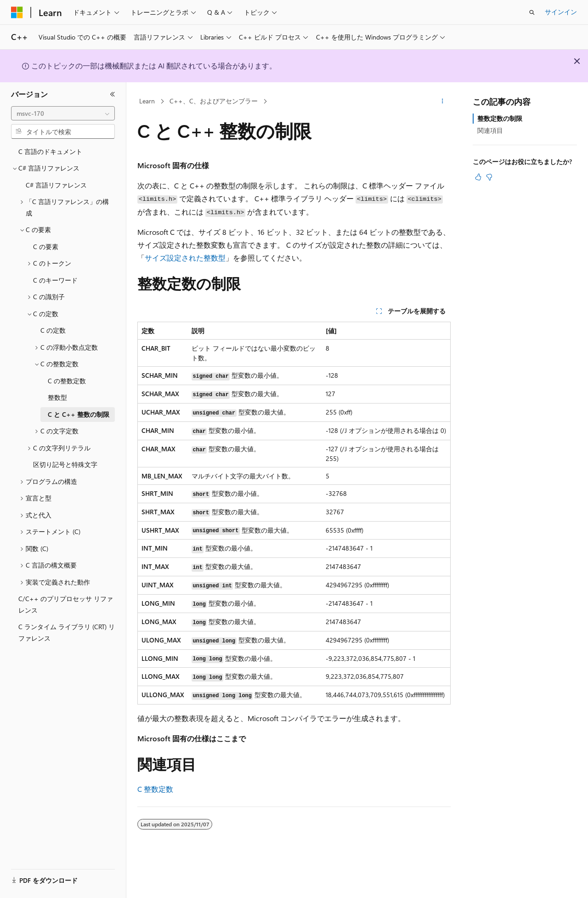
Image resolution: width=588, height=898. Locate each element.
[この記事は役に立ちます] (478, 177)
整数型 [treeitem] (57, 397)
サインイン (561, 12)
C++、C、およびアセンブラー (214, 101)
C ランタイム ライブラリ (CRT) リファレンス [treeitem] (67, 632)
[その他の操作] (443, 102)
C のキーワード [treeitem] (55, 280)
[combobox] (63, 114)
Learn (147, 101)
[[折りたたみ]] (113, 94)
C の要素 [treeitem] (46, 247)
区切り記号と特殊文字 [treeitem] (65, 464)
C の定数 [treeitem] (53, 330)
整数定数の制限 (500, 118)
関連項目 (490, 130)
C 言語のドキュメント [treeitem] (50, 151)
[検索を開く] (532, 12)
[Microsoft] (17, 12)
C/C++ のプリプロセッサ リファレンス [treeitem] (66, 604)
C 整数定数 (155, 789)
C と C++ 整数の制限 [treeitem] (79, 414)
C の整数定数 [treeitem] (67, 381)
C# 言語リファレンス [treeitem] (56, 185)
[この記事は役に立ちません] (489, 177)
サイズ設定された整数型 (185, 258)
